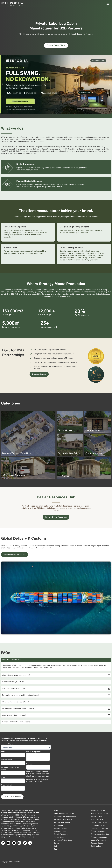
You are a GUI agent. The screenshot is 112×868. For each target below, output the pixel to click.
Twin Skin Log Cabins (99, 822)
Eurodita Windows (61, 834)
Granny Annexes (97, 820)
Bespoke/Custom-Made (63, 820)
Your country (31, 764)
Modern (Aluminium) (98, 840)
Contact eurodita (60, 831)
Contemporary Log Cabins (101, 834)
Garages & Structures (99, 837)
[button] (2, 84)
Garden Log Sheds (98, 831)
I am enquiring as (7, 744)
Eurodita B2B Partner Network (65, 817)
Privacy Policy (33, 782)
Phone (6, 785)
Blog (55, 849)
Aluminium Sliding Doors (63, 840)
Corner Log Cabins (98, 825)
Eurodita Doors (59, 837)
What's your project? (34, 752)
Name (3, 752)
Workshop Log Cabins (99, 828)
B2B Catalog (58, 825)
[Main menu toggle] (108, 4)
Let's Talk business (12, 797)
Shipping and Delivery (62, 822)
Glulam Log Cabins (98, 811)
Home (56, 811)
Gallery (56, 843)
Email (3, 777)
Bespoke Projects (60, 828)
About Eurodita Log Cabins (64, 814)
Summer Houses (97, 843)
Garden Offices (97, 817)
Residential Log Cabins (100, 814)
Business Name (7, 760)
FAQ (55, 846)
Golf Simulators (97, 846)
